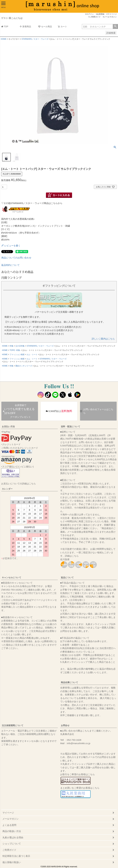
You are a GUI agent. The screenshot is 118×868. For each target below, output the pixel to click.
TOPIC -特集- (15, 350)
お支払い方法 (8, 426)
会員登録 (101, 14)
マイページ (112, 14)
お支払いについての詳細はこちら (19, 484)
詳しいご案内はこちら (103, 339)
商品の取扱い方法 (12, 831)
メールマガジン (110, 17)
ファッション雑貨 (17, 355)
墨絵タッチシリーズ (24, 366)
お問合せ (65, 725)
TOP (5, 26)
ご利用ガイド (95, 17)
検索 (115, 26)
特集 (12, 346)
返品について (67, 577)
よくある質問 (9, 825)
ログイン (90, 14)
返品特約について (10, 265)
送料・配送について (71, 426)
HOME (4, 39)
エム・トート (32, 355)
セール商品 (45, 26)
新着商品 (25, 26)
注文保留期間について (13, 725)
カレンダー (7, 489)
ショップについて (12, 844)
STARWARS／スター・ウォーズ (35, 39)
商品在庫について (69, 682)
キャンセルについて (12, 577)
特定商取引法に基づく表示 (16, 856)
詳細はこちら (72, 556)
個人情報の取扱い (12, 862)
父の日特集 (20, 346)
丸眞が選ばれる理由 (13, 837)
